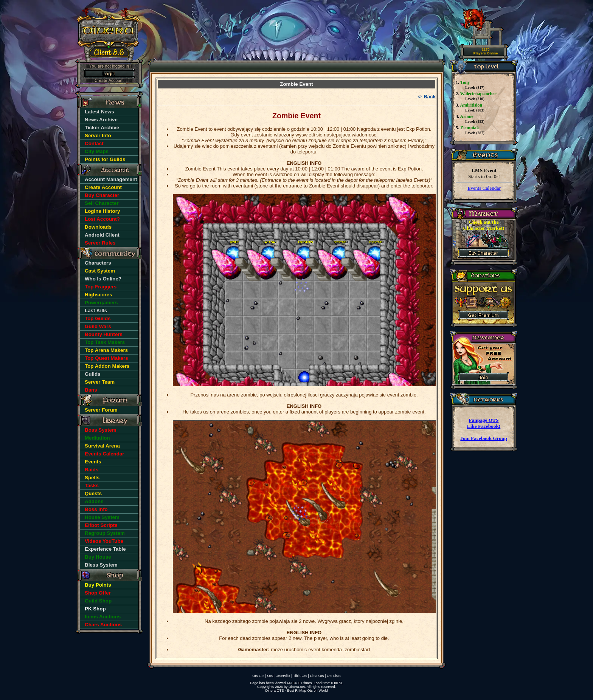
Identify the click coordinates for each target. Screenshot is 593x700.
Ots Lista (334, 676)
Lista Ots (317, 676)
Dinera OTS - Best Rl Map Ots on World (296, 691)
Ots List (258, 676)
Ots (270, 676)
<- (427, 97)
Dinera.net (297, 687)
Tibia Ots (300, 676)
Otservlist (283, 676)
